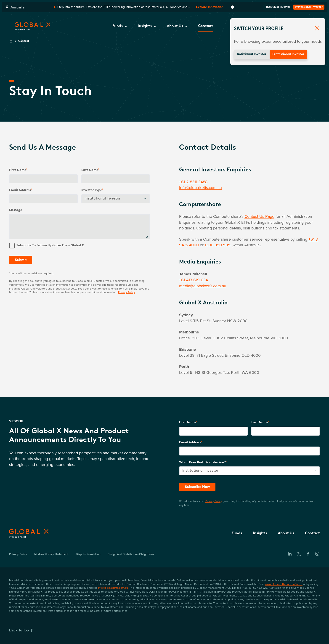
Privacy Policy (126, 292)
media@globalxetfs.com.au (203, 286)
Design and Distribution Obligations (131, 554)
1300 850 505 (218, 245)
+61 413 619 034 (194, 280)
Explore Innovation (210, 7)
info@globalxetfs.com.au (200, 188)
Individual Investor (252, 54)
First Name (18, 170)
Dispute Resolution (88, 554)
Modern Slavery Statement (51, 554)
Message (16, 210)
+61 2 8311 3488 (193, 182)
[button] (120, 27)
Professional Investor (288, 54)
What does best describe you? (202, 462)
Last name (90, 170)
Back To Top (22, 630)
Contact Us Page (259, 216)
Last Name (260, 422)
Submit (21, 260)
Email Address (20, 190)
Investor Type (92, 190)
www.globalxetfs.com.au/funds (284, 584)
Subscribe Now (197, 487)
